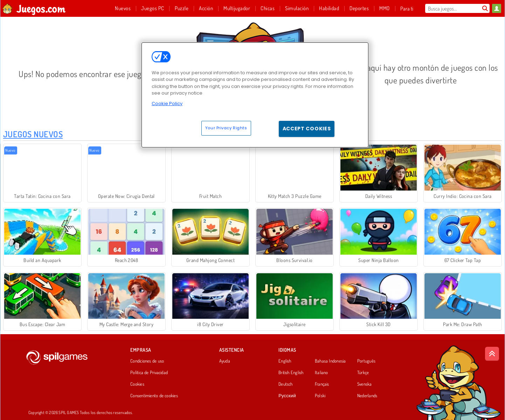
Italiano (321, 373)
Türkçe (363, 373)
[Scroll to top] (492, 354)
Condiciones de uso (147, 361)
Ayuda (225, 361)
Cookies (137, 384)
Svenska (365, 384)
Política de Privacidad (149, 373)
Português (366, 361)
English (285, 361)
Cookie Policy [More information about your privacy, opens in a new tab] (167, 104)
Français (322, 384)
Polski (320, 396)
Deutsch (286, 384)
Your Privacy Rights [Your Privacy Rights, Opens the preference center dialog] (226, 128)
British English (291, 373)
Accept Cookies (307, 129)
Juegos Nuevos (33, 134)
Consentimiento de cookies (154, 396)
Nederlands (367, 396)
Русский (287, 396)
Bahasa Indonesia (330, 361)
